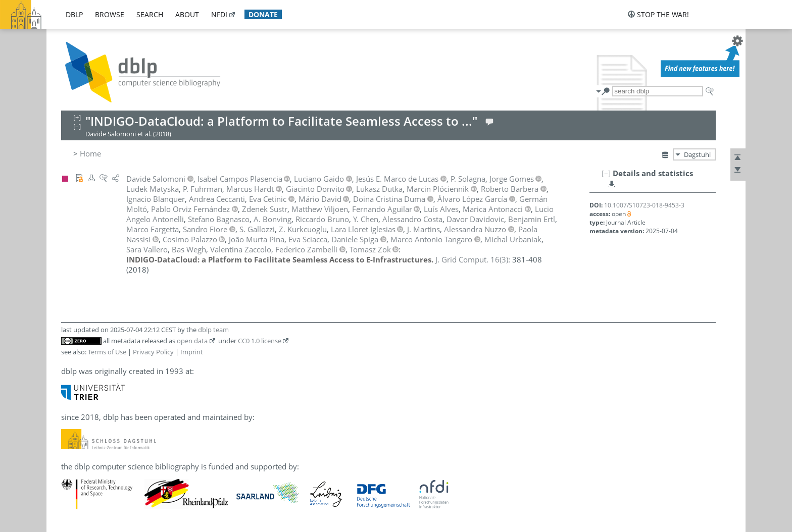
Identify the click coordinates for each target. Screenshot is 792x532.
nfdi (219, 14)
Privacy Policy (153, 352)
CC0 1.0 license (260, 341)
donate (263, 14)
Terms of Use (107, 352)
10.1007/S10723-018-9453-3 (644, 205)
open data (192, 341)
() (472, 259)
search (150, 14)
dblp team (213, 330)
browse (110, 14)
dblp (74, 14)
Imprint (192, 352)
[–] (606, 173)
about (187, 14)
